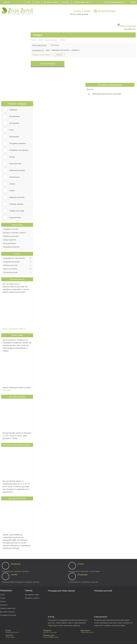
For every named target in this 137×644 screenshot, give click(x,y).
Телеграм (6, 390)
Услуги (3, 598)
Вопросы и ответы (32, 598)
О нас (2, 595)
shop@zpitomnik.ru (117, 2)
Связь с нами (82, 11)
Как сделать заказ (32, 595)
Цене (48, 50)
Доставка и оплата (7, 612)
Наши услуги (17, 225)
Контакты (4, 605)
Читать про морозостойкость (14, 329)
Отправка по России (8, 615)
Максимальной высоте (61, 50)
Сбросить (59, 55)
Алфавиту (75, 50)
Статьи (17, 254)
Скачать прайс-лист (8, 608)
